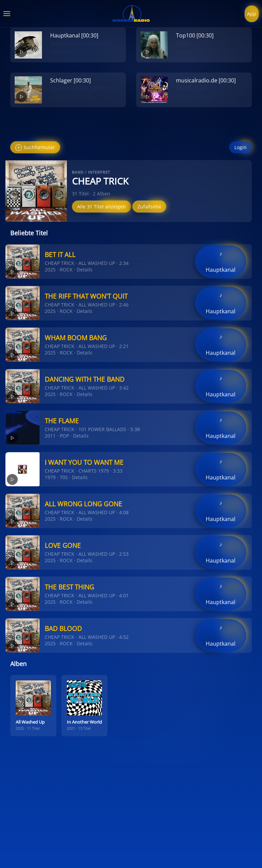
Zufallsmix (149, 207)
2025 (50, 270)
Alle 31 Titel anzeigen (101, 207)
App (252, 14)
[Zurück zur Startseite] (131, 14)
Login (241, 147)
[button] (7, 14)
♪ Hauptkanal (221, 262)
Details (85, 270)
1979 (50, 477)
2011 (50, 436)
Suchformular (35, 148)
